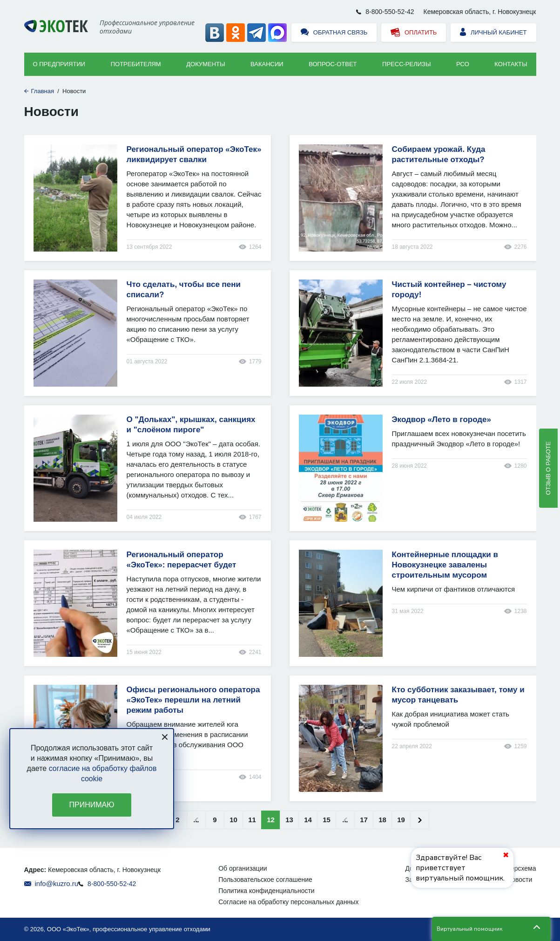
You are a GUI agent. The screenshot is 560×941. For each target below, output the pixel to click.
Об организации (243, 868)
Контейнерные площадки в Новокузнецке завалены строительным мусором (445, 565)
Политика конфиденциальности (267, 891)
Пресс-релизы (406, 64)
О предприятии (59, 64)
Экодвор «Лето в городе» (442, 419)
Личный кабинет (493, 33)
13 (289, 820)
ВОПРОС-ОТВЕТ (333, 64)
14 (308, 820)
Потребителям (136, 64)
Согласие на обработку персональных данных (288, 902)
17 (364, 820)
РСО (463, 64)
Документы (206, 64)
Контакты (511, 64)
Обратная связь (334, 33)
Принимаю (92, 805)
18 (382, 820)
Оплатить (414, 33)
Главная (43, 91)
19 (401, 820)
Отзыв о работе (548, 468)
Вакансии (267, 64)
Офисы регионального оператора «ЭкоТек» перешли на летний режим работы (193, 700)
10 (233, 820)
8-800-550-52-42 (390, 12)
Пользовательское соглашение (265, 880)
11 (252, 820)
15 (327, 820)
